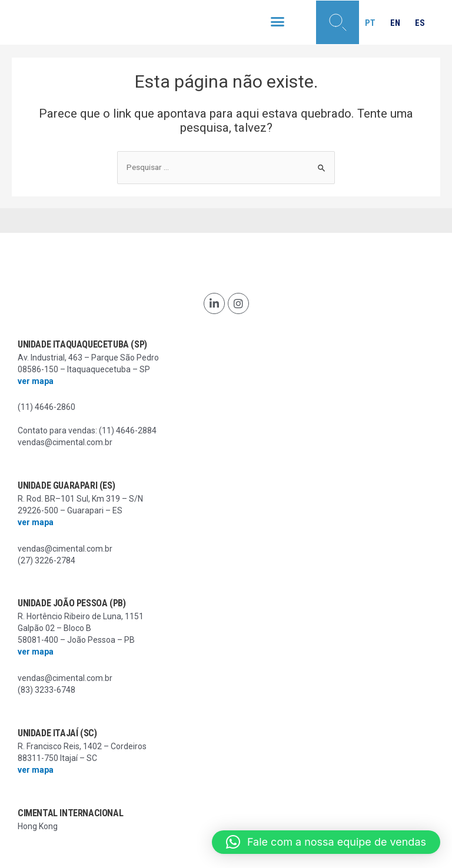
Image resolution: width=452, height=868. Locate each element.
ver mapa (36, 381)
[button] (277, 22)
